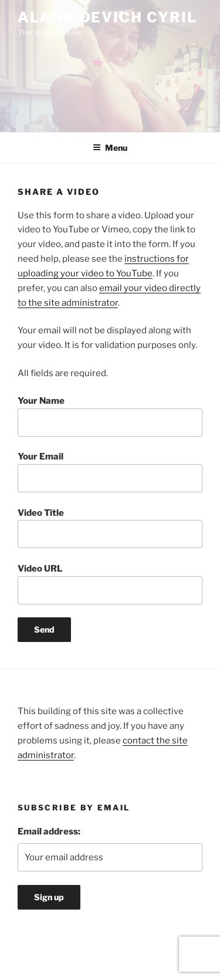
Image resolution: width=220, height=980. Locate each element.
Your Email (110, 472)
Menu (110, 148)
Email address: (49, 832)
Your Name (110, 416)
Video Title (110, 528)
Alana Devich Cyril (107, 17)
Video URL (110, 584)
